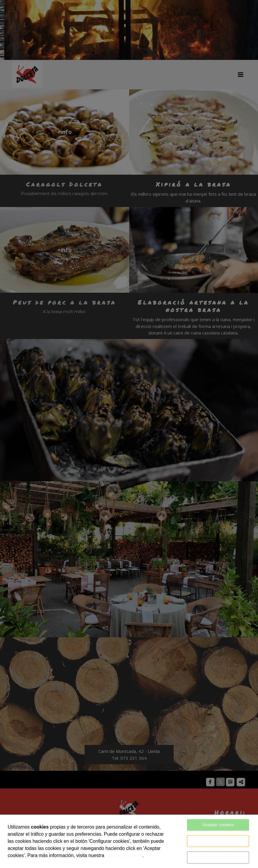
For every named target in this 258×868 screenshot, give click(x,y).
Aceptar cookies (218, 825)
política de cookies (124, 855)
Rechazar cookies (218, 857)
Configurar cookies (218, 841)
